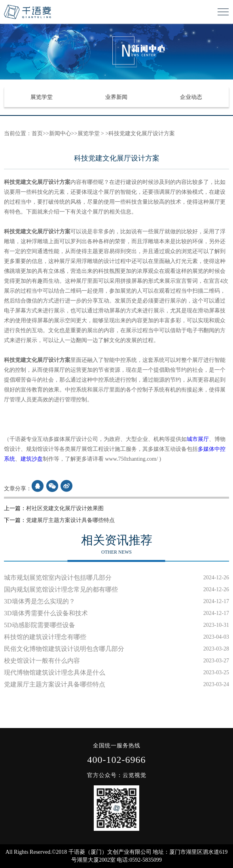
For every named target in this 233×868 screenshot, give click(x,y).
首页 (37, 133)
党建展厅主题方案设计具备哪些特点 (70, 520)
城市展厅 (198, 439)
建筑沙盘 (32, 459)
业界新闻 (116, 97)
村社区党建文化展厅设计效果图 (65, 508)
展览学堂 (42, 97)
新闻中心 (60, 133)
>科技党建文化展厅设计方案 (139, 133)
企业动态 (191, 97)
